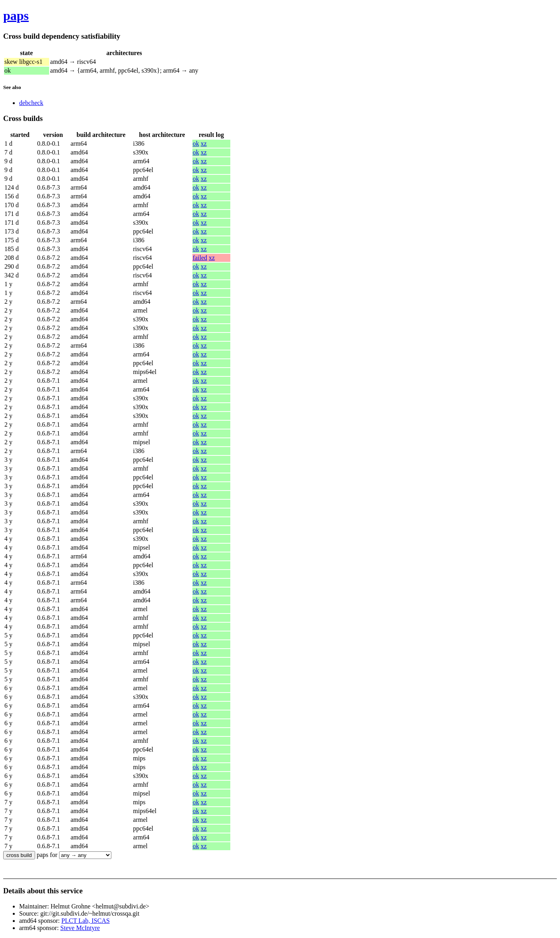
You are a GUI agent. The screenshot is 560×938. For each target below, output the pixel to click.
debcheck (31, 103)
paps (16, 16)
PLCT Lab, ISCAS (86, 921)
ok (196, 143)
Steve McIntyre (80, 928)
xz (204, 143)
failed (200, 258)
